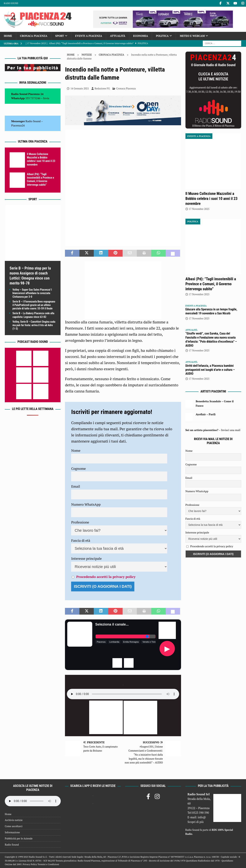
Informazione (12, 832)
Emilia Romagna (131, 642)
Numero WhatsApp (86, 504)
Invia (46, 98)
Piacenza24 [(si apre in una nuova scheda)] (18, 125)
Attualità (118, 36)
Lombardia (114, 642)
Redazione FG (102, 88)
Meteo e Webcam (192, 36)
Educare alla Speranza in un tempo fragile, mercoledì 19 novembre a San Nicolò (211, 311)
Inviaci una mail (231, 430)
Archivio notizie (14, 820)
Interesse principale (86, 558)
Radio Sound (11, 3)
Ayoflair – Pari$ (206, 414)
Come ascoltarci (14, 826)
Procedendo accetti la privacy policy (106, 577)
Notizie (87, 55)
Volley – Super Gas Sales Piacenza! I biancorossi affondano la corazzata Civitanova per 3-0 (32, 293)
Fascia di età (81, 540)
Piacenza (101, 642)
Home (8, 36)
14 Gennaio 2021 (80, 88)
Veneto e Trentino (151, 642)
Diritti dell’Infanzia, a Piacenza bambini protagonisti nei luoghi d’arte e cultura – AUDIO (210, 370)
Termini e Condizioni (48, 864)
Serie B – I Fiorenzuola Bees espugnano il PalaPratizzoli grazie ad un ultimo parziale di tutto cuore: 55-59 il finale (34, 305)
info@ (202, 817)
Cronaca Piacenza (34, 36)
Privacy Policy (30, 864)
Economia (141, 36)
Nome (76, 450)
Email (76, 486)
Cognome (78, 468)
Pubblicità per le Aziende (19, 838)
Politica (162, 36)
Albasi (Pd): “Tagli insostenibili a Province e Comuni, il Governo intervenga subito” (211, 284)
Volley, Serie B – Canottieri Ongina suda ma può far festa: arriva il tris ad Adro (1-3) (34, 325)
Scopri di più (196, 822)
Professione (80, 522)
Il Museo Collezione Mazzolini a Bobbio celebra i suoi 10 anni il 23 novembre (212, 199)
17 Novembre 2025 (199, 209)
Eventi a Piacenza (89, 36)
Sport (59, 36)
